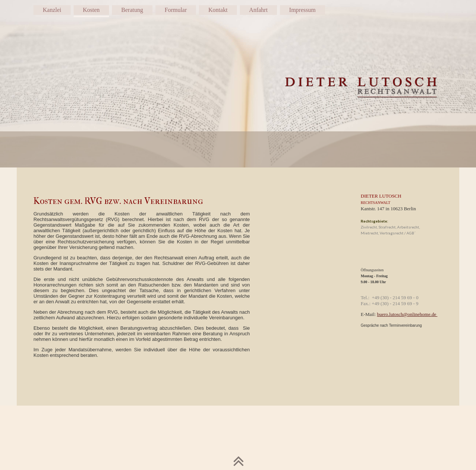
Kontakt (218, 10)
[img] (238, 84)
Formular (176, 10)
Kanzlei (52, 10)
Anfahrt (258, 10)
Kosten (91, 10)
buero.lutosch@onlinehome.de (407, 314)
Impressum (303, 10)
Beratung (132, 10)
